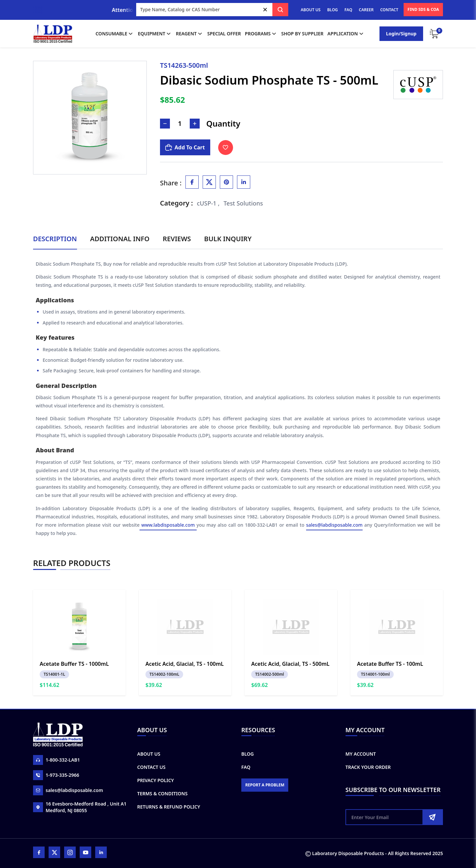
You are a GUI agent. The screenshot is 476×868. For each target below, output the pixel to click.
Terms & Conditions (162, 793)
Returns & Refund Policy (169, 807)
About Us (149, 754)
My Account (361, 754)
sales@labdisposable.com (334, 525)
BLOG (333, 10)
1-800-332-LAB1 (57, 760)
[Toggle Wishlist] (226, 148)
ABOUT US (311, 10)
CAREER (366, 10)
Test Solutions (243, 203)
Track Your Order (368, 767)
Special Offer (224, 34)
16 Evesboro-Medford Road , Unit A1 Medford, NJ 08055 (80, 807)
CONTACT (389, 10)
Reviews (177, 239)
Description (55, 239)
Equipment (155, 34)
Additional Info (120, 239)
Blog (248, 754)
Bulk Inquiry (228, 239)
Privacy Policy (156, 780)
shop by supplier (302, 34)
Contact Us (151, 767)
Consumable (115, 34)
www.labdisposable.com (168, 525)
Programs (261, 34)
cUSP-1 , (208, 203)
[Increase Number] (195, 124)
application (346, 34)
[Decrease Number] (165, 124)
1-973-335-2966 (56, 775)
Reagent (190, 34)
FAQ (348, 10)
